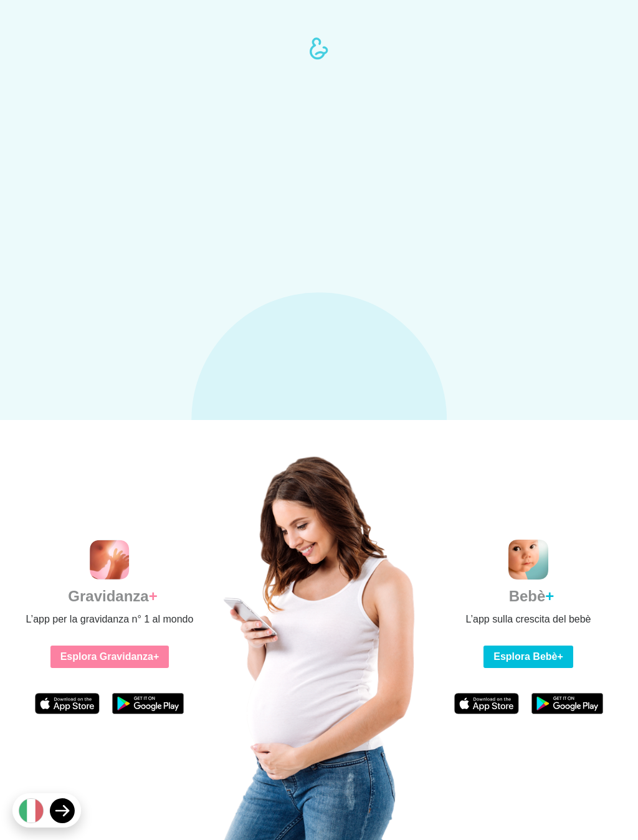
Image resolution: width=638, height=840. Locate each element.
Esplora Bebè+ (528, 656)
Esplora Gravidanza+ (110, 656)
